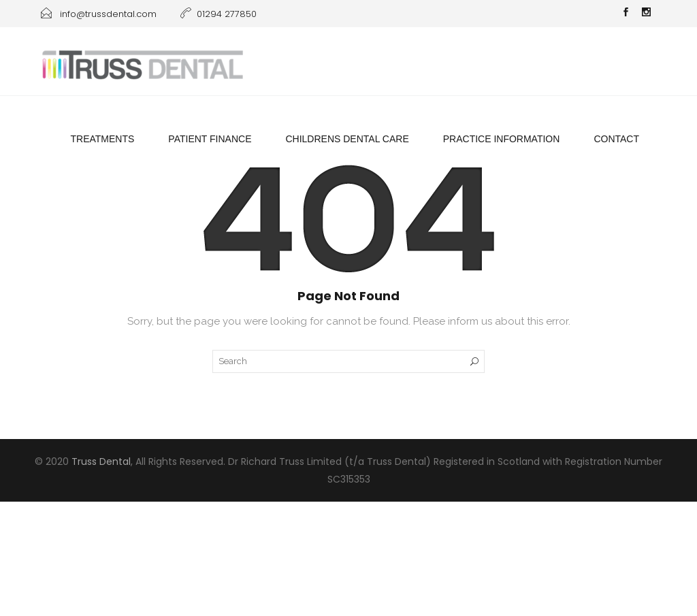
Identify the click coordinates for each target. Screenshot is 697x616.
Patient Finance (210, 139)
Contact (616, 139)
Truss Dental (101, 461)
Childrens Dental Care (347, 139)
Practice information (502, 139)
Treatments (102, 139)
